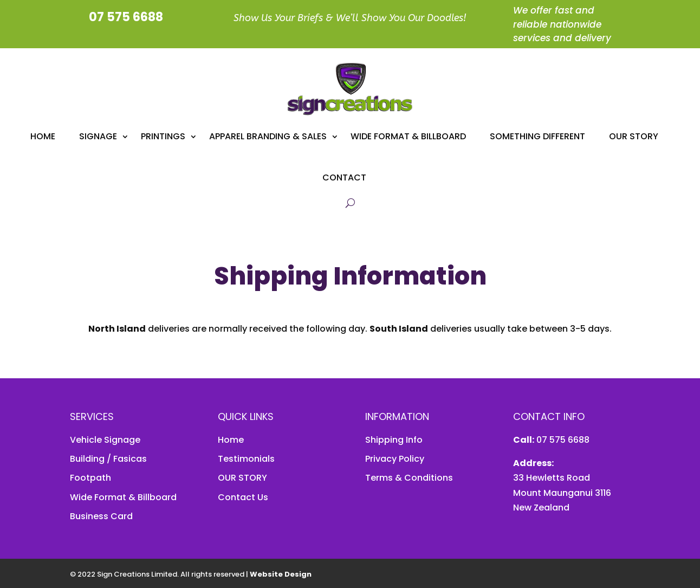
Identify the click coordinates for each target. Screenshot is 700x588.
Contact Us (243, 497)
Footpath (90, 478)
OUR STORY (242, 478)
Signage (98, 136)
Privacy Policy (395, 459)
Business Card (101, 516)
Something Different (537, 136)
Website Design (281, 574)
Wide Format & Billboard (408, 136)
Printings (163, 136)
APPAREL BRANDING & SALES (268, 136)
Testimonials (246, 459)
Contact (344, 177)
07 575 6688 (562, 440)
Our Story (634, 136)
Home (43, 136)
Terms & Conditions (409, 478)
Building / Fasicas (108, 459)
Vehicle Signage (105, 440)
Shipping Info (394, 440)
